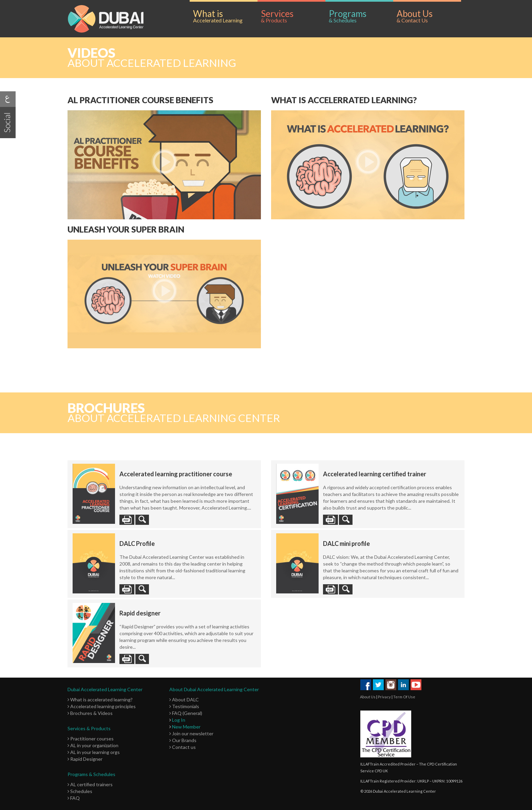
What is (225, 16)
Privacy (384, 697)
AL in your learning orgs (94, 752)
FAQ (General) (186, 713)
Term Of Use (404, 697)
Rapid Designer (85, 759)
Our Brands (183, 740)
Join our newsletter (191, 733)
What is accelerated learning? (100, 699)
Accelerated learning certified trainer (375, 474)
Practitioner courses (91, 739)
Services (293, 16)
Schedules (80, 791)
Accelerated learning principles (102, 706)
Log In (179, 720)
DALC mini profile (346, 544)
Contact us (183, 747)
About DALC (184, 699)
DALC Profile (137, 544)
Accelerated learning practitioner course (176, 474)
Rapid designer (140, 613)
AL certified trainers (90, 784)
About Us (429, 16)
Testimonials (184, 706)
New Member (186, 727)
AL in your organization (93, 745)
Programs (361, 16)
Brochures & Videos (90, 713)
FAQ (74, 798)
